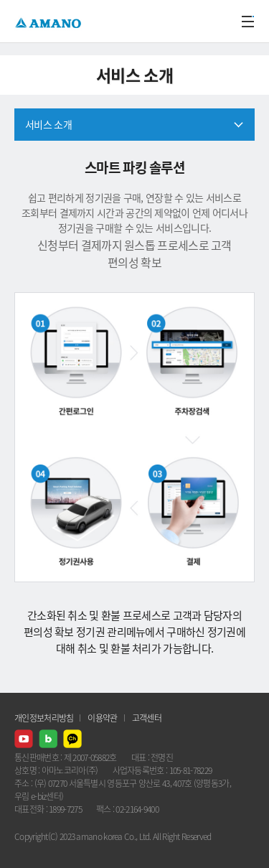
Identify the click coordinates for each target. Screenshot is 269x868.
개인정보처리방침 (44, 718)
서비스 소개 (48, 124)
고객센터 (147, 718)
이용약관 (102, 718)
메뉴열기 (247, 22)
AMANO (50, 21)
